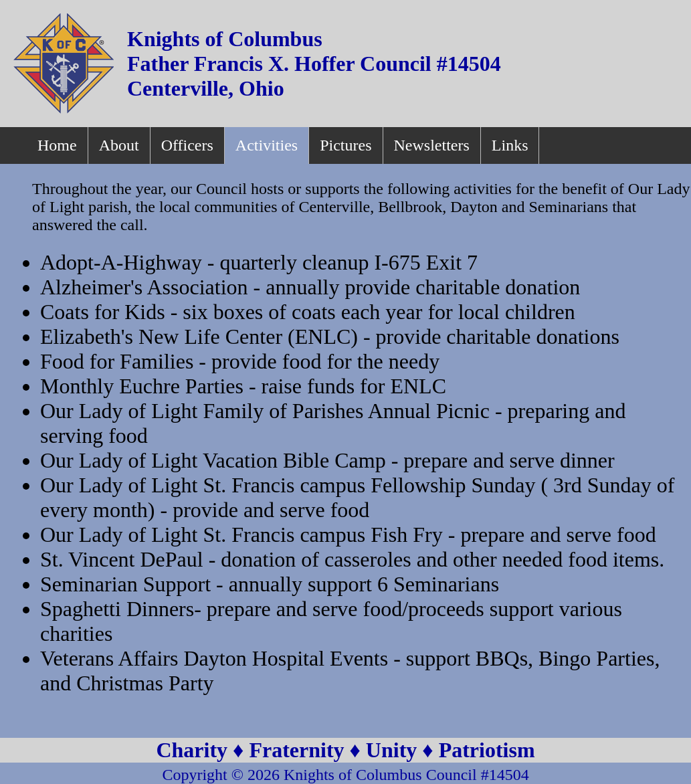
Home (57, 145)
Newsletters (432, 145)
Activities (267, 145)
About (119, 145)
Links (510, 145)
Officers (187, 145)
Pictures (345, 145)
